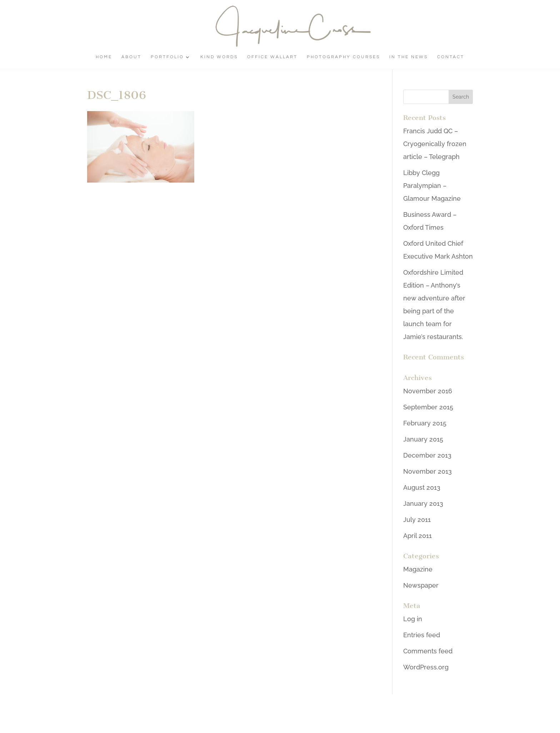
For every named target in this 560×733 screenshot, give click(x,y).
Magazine (418, 569)
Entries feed (422, 635)
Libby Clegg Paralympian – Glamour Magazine (432, 186)
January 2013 (423, 503)
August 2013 (422, 487)
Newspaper (421, 585)
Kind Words (219, 57)
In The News (409, 57)
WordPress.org (426, 667)
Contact (451, 57)
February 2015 (425, 423)
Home (104, 57)
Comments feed (428, 651)
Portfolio (167, 57)
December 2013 (427, 455)
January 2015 (423, 439)
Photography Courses (343, 57)
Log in (413, 619)
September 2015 (428, 407)
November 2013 (427, 471)
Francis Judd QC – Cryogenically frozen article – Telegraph (435, 144)
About (131, 57)
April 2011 (417, 536)
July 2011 (417, 520)
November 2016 (428, 391)
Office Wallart (272, 57)
